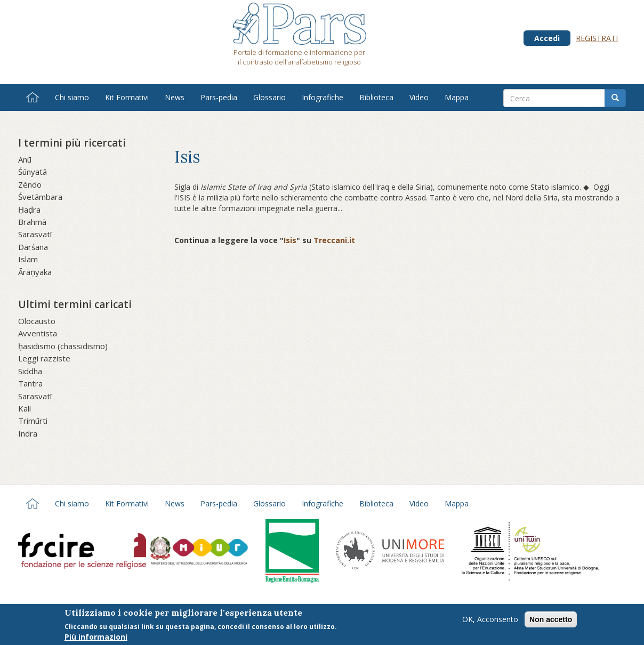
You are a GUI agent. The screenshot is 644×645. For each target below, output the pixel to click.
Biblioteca (376, 97)
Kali (25, 408)
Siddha (30, 371)
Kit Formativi (127, 97)
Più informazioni (96, 638)
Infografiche (323, 97)
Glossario (269, 97)
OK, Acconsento (490, 620)
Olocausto (37, 321)
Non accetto (551, 620)
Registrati (597, 38)
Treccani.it (334, 240)
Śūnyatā (33, 172)
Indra (28, 433)
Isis (290, 240)
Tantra (30, 383)
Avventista (38, 333)
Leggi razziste (44, 358)
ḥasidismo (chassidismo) (63, 346)
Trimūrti (33, 421)
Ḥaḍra (29, 209)
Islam (28, 259)
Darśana (33, 247)
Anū (25, 159)
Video (419, 97)
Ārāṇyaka (35, 272)
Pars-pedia (219, 97)
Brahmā (32, 222)
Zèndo (30, 184)
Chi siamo (72, 97)
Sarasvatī (35, 234)
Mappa (457, 97)
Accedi (547, 38)
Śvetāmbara (40, 197)
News (175, 97)
